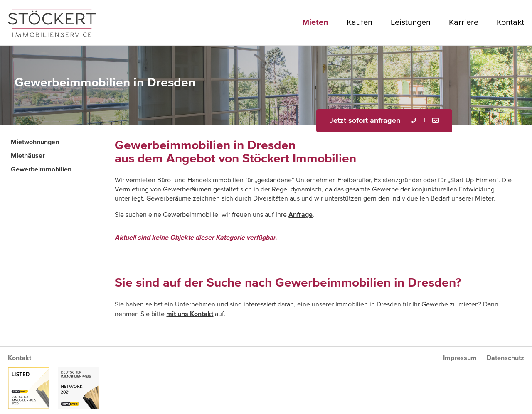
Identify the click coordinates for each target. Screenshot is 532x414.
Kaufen (360, 23)
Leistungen (411, 23)
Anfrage (300, 215)
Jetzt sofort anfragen (365, 121)
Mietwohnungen (35, 142)
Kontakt (510, 23)
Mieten (315, 22)
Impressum (460, 358)
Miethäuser (28, 156)
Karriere (464, 23)
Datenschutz (505, 358)
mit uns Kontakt (190, 314)
